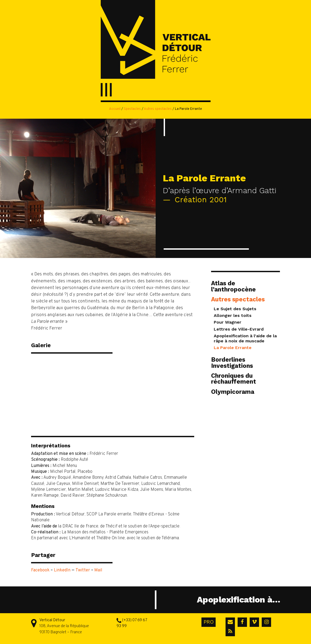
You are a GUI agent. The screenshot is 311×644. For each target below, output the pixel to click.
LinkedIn (62, 570)
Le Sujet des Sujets (235, 309)
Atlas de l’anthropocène (233, 286)
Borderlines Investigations (232, 362)
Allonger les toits (233, 315)
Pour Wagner (228, 322)
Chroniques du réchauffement (234, 379)
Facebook (40, 570)
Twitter (83, 570)
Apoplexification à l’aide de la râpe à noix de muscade (245, 338)
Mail (98, 570)
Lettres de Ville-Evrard (239, 329)
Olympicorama (233, 392)
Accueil (115, 109)
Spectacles (132, 109)
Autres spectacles (158, 109)
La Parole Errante (233, 348)
